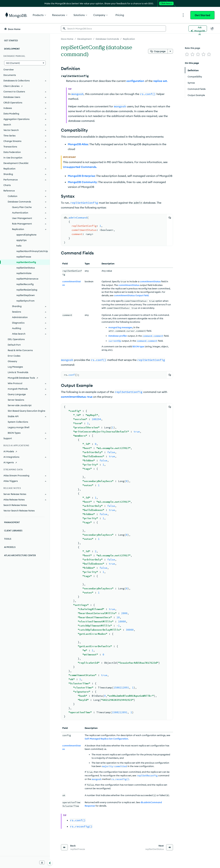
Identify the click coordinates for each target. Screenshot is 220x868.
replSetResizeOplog (27, 290)
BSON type (138, 346)
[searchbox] (113, 29)
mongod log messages (120, 327)
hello (19, 246)
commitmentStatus (150, 281)
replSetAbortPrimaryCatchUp (32, 251)
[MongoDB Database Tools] (25, 378)
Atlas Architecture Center (20, 555)
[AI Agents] (25, 462)
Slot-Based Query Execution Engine (27, 411)
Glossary (12, 361)
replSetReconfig (25, 284)
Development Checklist (16, 163)
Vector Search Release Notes (19, 511)
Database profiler (118, 336)
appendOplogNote (26, 235)
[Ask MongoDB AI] (198, 29)
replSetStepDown (26, 295)
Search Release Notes (15, 505)
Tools (8, 539)
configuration (135, 81)
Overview (9, 69)
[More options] (170, 51)
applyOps (21, 240)
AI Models (10, 547)
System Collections (18, 422)
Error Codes (14, 356)
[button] (25, 63)
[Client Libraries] (25, 86)
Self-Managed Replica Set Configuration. (107, 738)
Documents (10, 75)
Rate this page (193, 48)
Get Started (202, 15)
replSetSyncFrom (25, 301)
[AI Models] (25, 451)
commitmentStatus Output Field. (132, 295)
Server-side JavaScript (20, 405)
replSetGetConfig (26, 262)
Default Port (14, 345)
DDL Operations (16, 339)
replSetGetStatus (26, 268)
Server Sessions (16, 400)
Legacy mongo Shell (19, 427)
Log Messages (15, 367)
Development (12, 49)
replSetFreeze (24, 257)
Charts (7, 185)
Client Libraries (13, 531)
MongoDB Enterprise (81, 176)
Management (12, 522)
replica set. (160, 81)
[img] (187, 54)
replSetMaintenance (27, 279)
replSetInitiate (24, 273)
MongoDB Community (82, 182)
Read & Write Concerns (20, 350)
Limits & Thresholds (18, 372)
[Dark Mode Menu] (212, 29)
